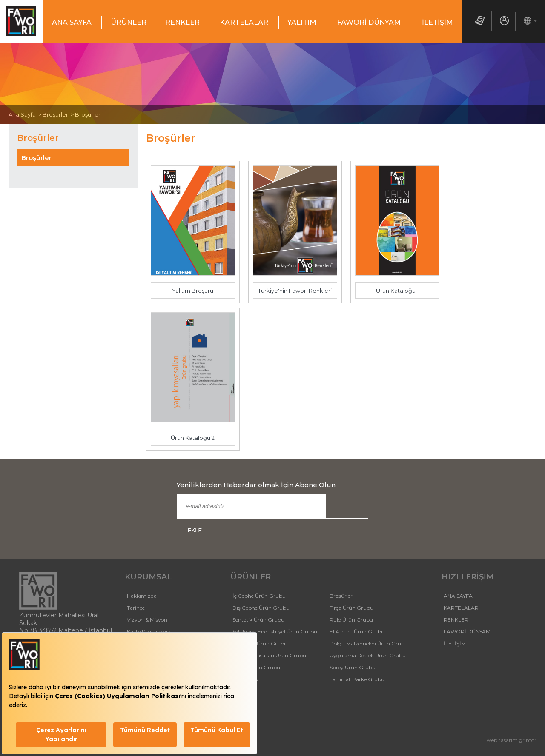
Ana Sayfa (22, 114)
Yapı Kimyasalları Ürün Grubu (269, 655)
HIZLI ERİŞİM (468, 577)
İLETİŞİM (437, 22)
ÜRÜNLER (129, 22)
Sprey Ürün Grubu (353, 667)
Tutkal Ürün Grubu (256, 667)
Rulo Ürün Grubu (351, 620)
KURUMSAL (148, 577)
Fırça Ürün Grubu (351, 608)
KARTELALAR (244, 22)
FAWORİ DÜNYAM (369, 22)
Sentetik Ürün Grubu (258, 620)
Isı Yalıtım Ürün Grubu (260, 643)
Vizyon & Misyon (147, 620)
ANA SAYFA (72, 22)
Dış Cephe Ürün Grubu (261, 608)
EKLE (195, 530)
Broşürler (36, 158)
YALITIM (302, 22)
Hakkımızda (142, 596)
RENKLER (182, 22)
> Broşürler (52, 114)
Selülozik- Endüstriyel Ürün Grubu (275, 632)
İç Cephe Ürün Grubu (259, 596)
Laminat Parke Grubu (357, 679)
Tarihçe (136, 608)
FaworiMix (245, 679)
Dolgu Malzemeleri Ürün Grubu (369, 643)
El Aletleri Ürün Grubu (357, 632)
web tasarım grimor (512, 740)
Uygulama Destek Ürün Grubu (368, 655)
